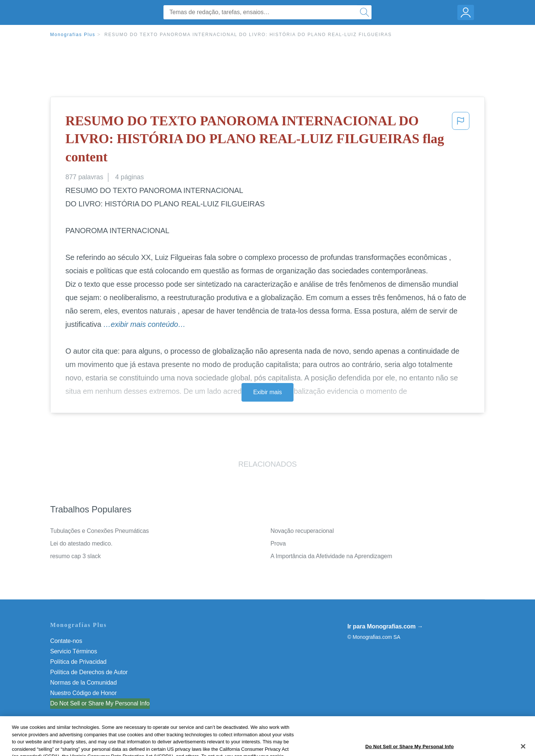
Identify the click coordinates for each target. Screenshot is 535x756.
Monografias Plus (73, 35)
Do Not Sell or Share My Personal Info (100, 703)
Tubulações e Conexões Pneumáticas (100, 531)
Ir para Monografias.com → (385, 626)
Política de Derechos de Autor (89, 672)
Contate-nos (66, 641)
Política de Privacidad (78, 662)
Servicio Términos (74, 651)
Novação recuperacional (302, 531)
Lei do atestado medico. (81, 543)
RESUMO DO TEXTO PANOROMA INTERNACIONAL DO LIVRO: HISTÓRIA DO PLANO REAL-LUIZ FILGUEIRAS (248, 35)
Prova (278, 543)
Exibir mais (267, 392)
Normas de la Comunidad (83, 683)
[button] (461, 141)
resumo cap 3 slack (75, 556)
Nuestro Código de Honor (83, 693)
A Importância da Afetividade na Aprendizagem (331, 556)
